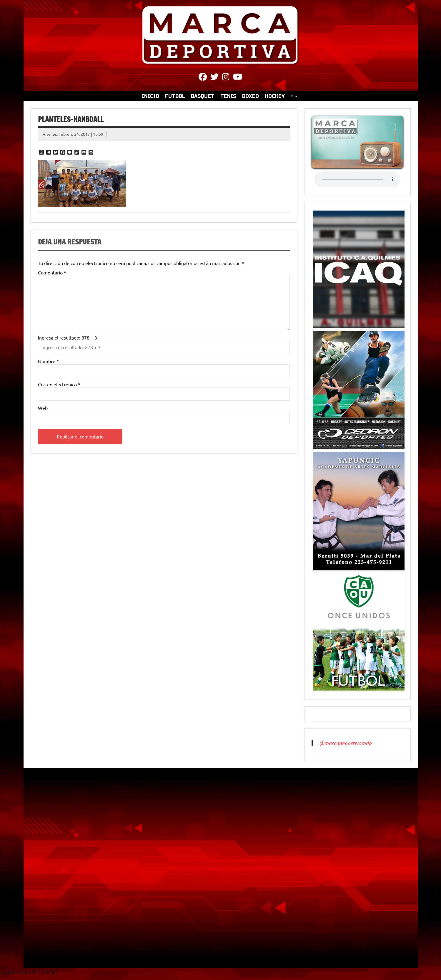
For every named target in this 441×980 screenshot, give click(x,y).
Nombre (48, 361)
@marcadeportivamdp (345, 743)
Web (43, 408)
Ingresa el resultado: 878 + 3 (68, 337)
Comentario (52, 272)
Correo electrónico (59, 384)
